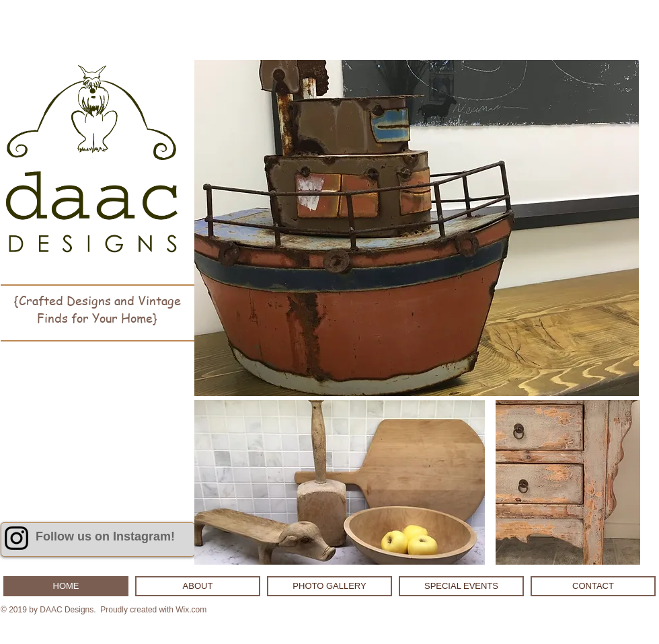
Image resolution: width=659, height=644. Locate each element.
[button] (417, 228)
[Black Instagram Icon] (16, 538)
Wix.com (191, 610)
